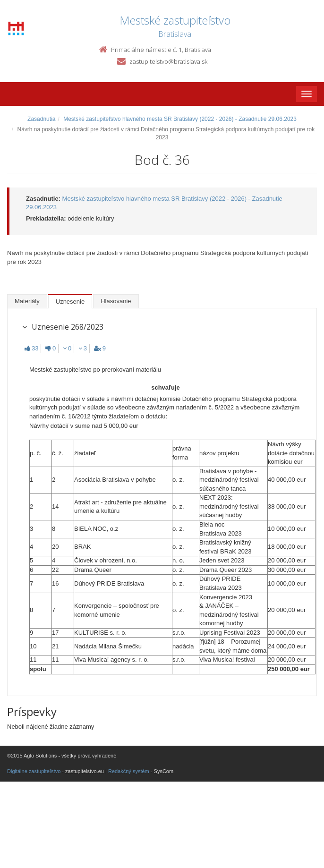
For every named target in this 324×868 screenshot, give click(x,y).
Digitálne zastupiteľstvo (34, 771)
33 (31, 348)
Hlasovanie (116, 301)
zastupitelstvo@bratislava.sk (168, 61)
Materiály (27, 301)
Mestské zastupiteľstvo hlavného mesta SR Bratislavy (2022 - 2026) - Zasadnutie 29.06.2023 (180, 119)
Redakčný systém (129, 771)
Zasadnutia (41, 119)
